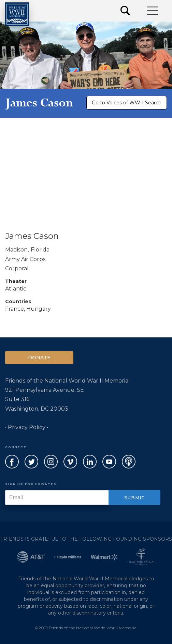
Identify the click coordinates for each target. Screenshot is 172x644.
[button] (153, 11)
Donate (39, 358)
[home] (17, 14)
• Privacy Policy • (27, 427)
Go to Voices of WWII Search (127, 103)
